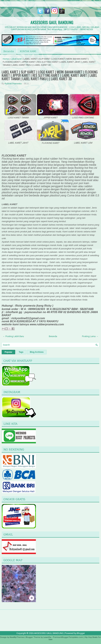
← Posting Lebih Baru (13, 336)
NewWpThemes (17, 637)
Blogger (81, 633)
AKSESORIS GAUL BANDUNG (52, 22)
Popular (8, 352)
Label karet (16, 59)
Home (6, 59)
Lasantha (47, 637)
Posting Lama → (90, 336)
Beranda (9, 51)
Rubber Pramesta (13, 84)
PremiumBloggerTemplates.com (68, 637)
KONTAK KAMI (28, 51)
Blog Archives (37, 352)
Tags (21, 352)
